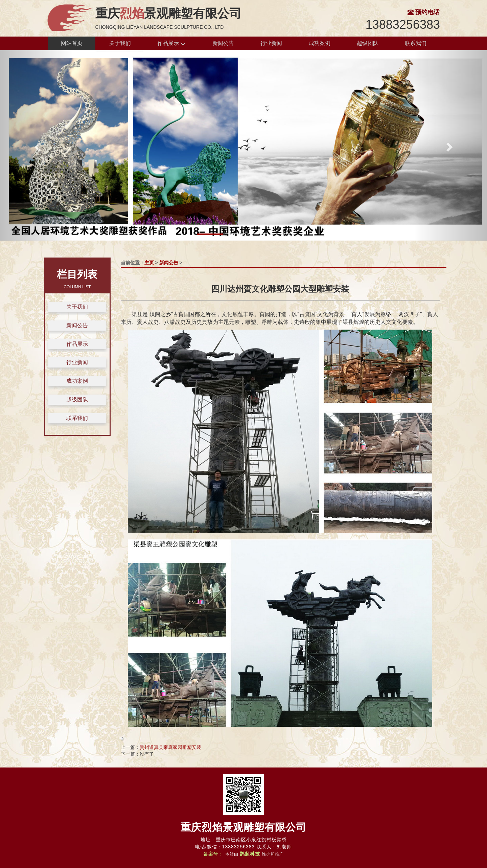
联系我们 (416, 43)
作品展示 (171, 43)
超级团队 (368, 43)
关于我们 (120, 43)
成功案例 (320, 43)
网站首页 (72, 43)
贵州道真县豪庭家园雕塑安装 (170, 747)
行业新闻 (271, 43)
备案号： (213, 854)
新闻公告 (223, 43)
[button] (37, 145)
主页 (149, 263)
